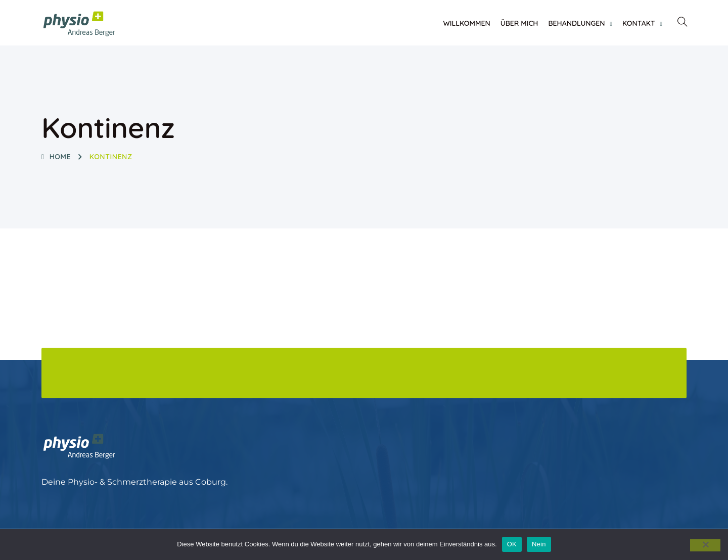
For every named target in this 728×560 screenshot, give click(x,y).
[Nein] (705, 545)
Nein (539, 544)
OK (512, 544)
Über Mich (519, 23)
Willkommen (466, 23)
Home (56, 157)
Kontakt (639, 23)
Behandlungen (576, 23)
